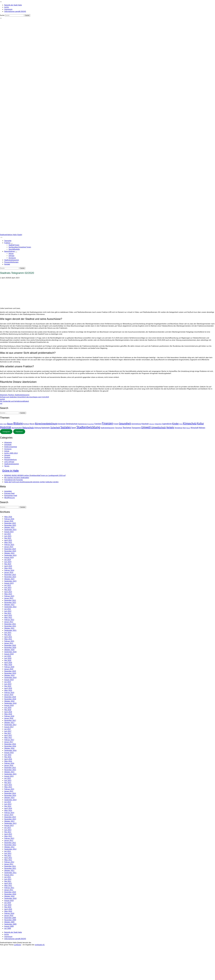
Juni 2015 (8, 780)
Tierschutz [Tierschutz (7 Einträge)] (119, 428)
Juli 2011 (8, 877)
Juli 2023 (8, 585)
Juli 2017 (8, 729)
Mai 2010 (8, 907)
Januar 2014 (9, 815)
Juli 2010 (8, 903)
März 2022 (8, 617)
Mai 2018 (8, 710)
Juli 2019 (8, 682)
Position (11, 395)
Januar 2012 (9, 864)
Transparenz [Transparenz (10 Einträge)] (136, 428)
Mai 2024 (8, 564)
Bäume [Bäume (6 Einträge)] (32, 424)
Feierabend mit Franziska (14, 480)
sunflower (18, 945)
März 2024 (8, 568)
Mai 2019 (8, 686)
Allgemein (4, 395)
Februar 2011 (9, 888)
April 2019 (8, 688)
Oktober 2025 (9, 527)
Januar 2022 (9, 622)
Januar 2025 (9, 547)
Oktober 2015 (9, 772)
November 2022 (10, 602)
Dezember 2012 (10, 843)
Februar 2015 (9, 789)
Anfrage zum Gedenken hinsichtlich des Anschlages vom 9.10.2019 (107, 398)
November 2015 (10, 770)
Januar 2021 (9, 643)
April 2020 (8, 662)
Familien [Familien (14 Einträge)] (98, 424)
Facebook (19, 432)
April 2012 (8, 858)
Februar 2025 (9, 545)
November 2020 (10, 647)
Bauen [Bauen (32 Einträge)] (10, 424)
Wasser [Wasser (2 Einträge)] (188, 428)
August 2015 (9, 776)
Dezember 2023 (10, 575)
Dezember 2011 (10, 866)
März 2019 (8, 690)
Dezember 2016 (10, 744)
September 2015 (10, 774)
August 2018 (9, 705)
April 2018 (8, 712)
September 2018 (10, 703)
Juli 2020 (8, 656)
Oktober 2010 (9, 896)
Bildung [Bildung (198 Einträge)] (18, 423)
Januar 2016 (9, 765)
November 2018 (10, 699)
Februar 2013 (9, 838)
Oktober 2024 (9, 553)
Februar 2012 (9, 862)
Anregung (8, 449)
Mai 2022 (8, 613)
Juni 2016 (8, 755)
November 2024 (10, 551)
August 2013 (9, 825)
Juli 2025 (8, 534)
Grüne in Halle (10, 471)
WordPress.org (10, 498)
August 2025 (9, 532)
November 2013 (10, 819)
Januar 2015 (9, 791)
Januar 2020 (9, 669)
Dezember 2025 (10, 523)
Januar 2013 (9, 840)
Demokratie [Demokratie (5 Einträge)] (62, 424)
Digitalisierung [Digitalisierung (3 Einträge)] (82, 424)
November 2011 (10, 868)
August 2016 (9, 753)
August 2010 (9, 900)
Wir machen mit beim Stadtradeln (17, 478)
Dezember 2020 (10, 645)
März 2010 (8, 911)
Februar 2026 (9, 519)
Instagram (6, 432)
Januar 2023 (9, 598)
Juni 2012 (8, 853)
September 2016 (10, 750)
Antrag (7, 451)
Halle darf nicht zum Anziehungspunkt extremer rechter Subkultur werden (31, 482)
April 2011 (8, 883)
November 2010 (10, 894)
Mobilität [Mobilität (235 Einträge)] (6, 427)
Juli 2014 (8, 802)
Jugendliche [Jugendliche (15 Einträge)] (167, 424)
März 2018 (8, 714)
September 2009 (10, 924)
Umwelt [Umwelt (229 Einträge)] (146, 427)
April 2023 (8, 592)
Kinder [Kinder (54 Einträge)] (175, 423)
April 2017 (8, 735)
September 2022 (10, 607)
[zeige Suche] (1, 18)
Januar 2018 (9, 718)
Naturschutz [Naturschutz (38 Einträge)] (28, 427)
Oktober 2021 (9, 628)
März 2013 (8, 836)
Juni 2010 (8, 905)
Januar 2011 (9, 890)
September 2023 (10, 581)
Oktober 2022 (9, 605)
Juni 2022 (8, 611)
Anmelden (8, 491)
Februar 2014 (9, 813)
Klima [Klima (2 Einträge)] (181, 424)
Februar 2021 (9, 641)
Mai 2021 (8, 635)
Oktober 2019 (9, 675)
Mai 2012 (8, 855)
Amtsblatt (8, 444)
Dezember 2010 (10, 892)
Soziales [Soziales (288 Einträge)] (66, 427)
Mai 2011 (8, 881)
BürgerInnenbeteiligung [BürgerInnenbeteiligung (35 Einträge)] (46, 424)
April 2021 (8, 637)
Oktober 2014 (9, 798)
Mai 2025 (8, 538)
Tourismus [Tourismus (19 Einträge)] (127, 428)
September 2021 (10, 630)
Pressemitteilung (10, 459)
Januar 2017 (9, 742)
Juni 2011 (8, 879)
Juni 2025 (8, 536)
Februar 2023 (9, 596)
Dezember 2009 (10, 918)
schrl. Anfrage (9, 462)
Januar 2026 (9, 521)
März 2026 (8, 517)
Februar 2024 (9, 570)
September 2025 (10, 530)
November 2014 (10, 795)
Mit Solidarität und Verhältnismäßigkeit (107, 402)
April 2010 (8, 909)
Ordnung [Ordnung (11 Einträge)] (38, 428)
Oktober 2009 (9, 922)
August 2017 (9, 727)
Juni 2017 (8, 731)
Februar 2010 (9, 913)
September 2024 (10, 555)
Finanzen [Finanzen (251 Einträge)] (107, 423)
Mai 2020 (8, 660)
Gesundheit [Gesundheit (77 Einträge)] (125, 423)
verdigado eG (40, 945)
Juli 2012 (8, 851)
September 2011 (10, 873)
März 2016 (8, 761)
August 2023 (9, 583)
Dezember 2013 (10, 817)
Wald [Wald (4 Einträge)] (184, 428)
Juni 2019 (8, 684)
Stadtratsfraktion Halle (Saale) (11, 235)
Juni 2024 (8, 562)
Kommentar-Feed (11, 495)
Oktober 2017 (9, 722)
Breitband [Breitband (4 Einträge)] (26, 424)
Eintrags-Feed (9, 493)
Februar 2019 (9, 692)
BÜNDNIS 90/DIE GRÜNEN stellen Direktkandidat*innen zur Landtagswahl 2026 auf (35, 475)
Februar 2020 (9, 667)
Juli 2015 (8, 778)
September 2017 (10, 725)
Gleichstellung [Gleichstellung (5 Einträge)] (136, 424)
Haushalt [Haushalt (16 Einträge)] (145, 424)
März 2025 (8, 542)
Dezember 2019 (10, 671)
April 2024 (8, 566)
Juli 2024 (8, 560)
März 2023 (8, 594)
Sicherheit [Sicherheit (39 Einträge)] (55, 427)
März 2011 (8, 885)
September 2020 (10, 652)
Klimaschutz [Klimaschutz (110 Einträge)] (190, 423)
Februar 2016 (9, 763)
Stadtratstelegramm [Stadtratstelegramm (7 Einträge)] (107, 428)
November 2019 (10, 673)
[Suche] (14, 15)
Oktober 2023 (9, 579)
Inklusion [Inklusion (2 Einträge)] (152, 424)
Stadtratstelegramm (22, 395)
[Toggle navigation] (1, 2)
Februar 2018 (9, 716)
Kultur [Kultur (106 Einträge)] (200, 423)
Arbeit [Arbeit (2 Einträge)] (5, 424)
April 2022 (8, 615)
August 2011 (9, 875)
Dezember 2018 (10, 697)
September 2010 (10, 898)
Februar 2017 (9, 740)
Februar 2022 (9, 620)
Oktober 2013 (9, 821)
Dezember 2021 (10, 624)
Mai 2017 (8, 733)
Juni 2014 (8, 804)
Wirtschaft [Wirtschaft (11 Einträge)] (195, 428)
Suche (2, 15)
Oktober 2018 (9, 701)
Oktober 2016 (9, 748)
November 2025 (10, 525)
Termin (7, 466)
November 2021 (10, 626)
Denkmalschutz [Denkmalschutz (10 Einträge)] (72, 424)
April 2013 (8, 834)
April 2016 (8, 759)
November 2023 (10, 577)
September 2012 (10, 849)
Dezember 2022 (10, 600)
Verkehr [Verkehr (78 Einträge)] (170, 427)
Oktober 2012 (9, 847)
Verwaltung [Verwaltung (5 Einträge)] (178, 428)
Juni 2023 (8, 587)
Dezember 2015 (10, 768)
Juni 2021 (8, 632)
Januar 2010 (9, 915)
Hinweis (7, 455)
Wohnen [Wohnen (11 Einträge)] (202, 428)
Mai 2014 (8, 806)
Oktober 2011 (9, 870)
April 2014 (8, 808)
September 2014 (10, 800)
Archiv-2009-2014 (11, 453)
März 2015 (8, 787)
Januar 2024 (9, 572)
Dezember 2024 (10, 549)
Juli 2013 (8, 828)
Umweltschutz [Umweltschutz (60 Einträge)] (159, 427)
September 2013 (10, 823)
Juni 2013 (8, 830)
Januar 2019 (9, 695)
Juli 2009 (8, 928)
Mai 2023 (8, 590)
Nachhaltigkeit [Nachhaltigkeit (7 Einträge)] (17, 428)
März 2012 (8, 860)
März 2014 (8, 810)
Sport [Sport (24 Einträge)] (74, 427)
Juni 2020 (8, 658)
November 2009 (10, 920)
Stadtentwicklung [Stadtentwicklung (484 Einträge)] (88, 427)
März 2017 (8, 737)
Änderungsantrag (11, 447)
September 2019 (10, 677)
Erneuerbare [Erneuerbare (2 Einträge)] (91, 424)
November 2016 (10, 746)
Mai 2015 (8, 783)
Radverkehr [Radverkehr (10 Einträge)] (46, 428)
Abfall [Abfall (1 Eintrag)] (1, 424)
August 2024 (9, 557)
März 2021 (8, 639)
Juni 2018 (8, 707)
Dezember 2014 (10, 793)
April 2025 (8, 540)
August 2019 (9, 680)
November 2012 (10, 845)
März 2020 (8, 665)
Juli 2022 (8, 609)
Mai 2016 (8, 757)
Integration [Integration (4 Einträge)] (158, 424)
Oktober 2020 (9, 650)
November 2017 (10, 720)
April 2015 (8, 785)
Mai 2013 (8, 832)
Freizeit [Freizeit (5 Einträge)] (116, 424)
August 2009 (9, 926)
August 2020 (9, 654)
